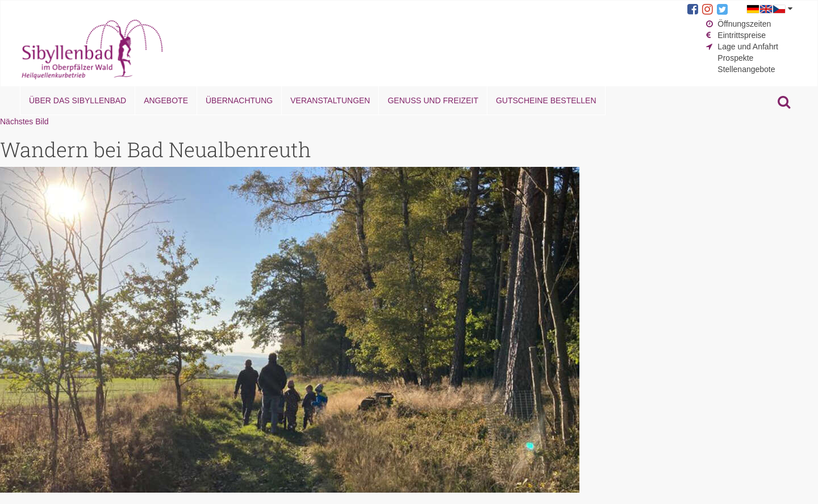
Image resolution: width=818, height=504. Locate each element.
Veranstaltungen (330, 100)
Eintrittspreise (742, 35)
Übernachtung (239, 100)
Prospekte (735, 58)
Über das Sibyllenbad (78, 100)
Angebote (166, 100)
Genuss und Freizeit (433, 100)
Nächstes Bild (24, 121)
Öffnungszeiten (744, 24)
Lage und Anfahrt (748, 47)
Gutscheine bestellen (546, 100)
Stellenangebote (746, 69)
